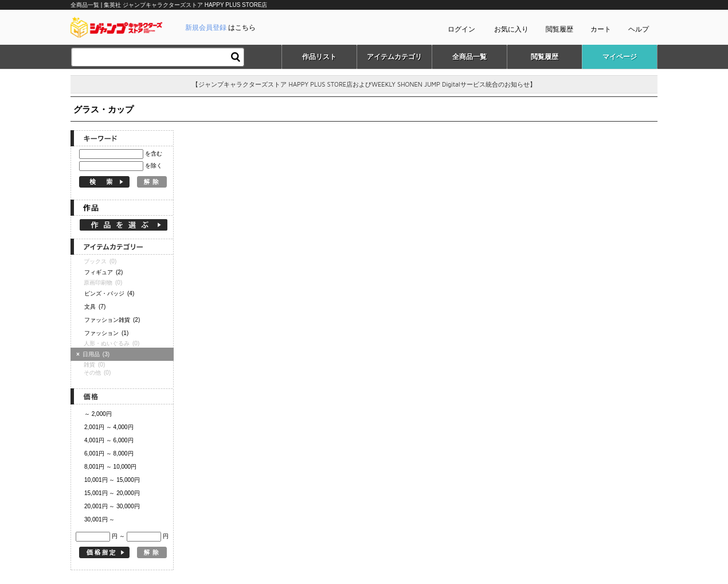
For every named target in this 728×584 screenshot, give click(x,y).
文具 (95, 307)
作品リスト (319, 57)
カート (601, 29)
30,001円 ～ (99, 519)
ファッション (106, 333)
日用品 (94, 354)
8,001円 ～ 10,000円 (110, 467)
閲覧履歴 (559, 29)
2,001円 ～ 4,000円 (109, 427)
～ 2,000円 (98, 414)
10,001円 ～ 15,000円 (112, 480)
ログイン (461, 29)
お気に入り (511, 29)
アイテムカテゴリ (394, 57)
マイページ (620, 57)
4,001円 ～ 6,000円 (109, 440)
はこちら (220, 28)
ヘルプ (639, 29)
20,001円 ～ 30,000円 (112, 506)
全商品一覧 (469, 57)
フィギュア (103, 272)
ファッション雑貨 (112, 320)
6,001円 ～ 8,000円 (109, 453)
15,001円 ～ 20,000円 (112, 493)
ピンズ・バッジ (109, 293)
